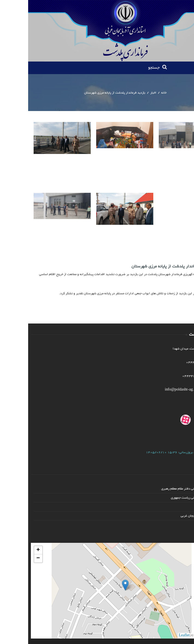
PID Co (184, 636)
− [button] (10, 558)
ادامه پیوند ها (177, 525)
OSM (170, 636)
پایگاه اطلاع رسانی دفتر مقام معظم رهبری (159, 489)
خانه (136, 93)
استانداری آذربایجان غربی (169, 516)
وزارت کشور (178, 507)
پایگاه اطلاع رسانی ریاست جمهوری (164, 498)
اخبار (125, 93)
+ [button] (10, 550)
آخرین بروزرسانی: (145, 452)
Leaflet (156, 636)
